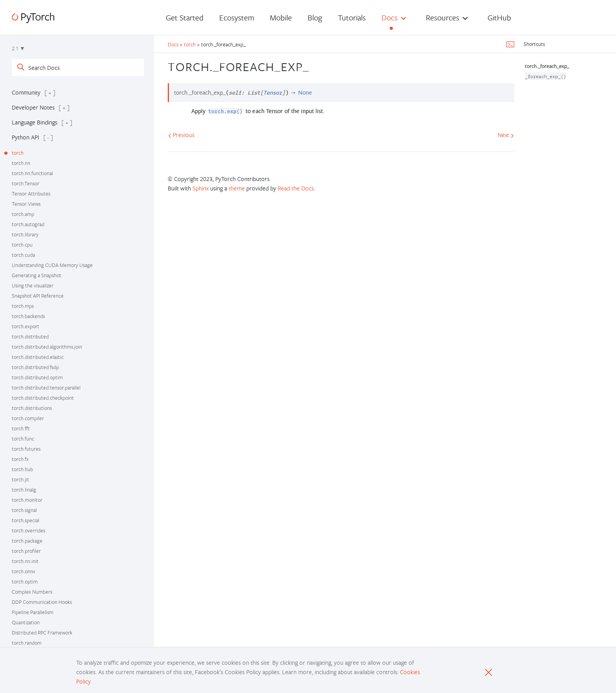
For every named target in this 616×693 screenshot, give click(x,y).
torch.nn (21, 163)
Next (506, 135)
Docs (390, 17)
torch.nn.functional (32, 173)
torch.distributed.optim (37, 377)
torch (18, 153)
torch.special (26, 520)
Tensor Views (26, 204)
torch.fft (21, 428)
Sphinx (201, 188)
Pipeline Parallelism (33, 612)
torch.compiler (28, 418)
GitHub (499, 17)
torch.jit (20, 479)
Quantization (26, 622)
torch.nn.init (25, 561)
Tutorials (352, 17)
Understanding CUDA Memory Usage (52, 265)
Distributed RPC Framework (42, 633)
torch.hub (22, 469)
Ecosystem (237, 17)
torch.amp (23, 214)
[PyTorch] (33, 18)
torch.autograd (28, 224)
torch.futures (26, 449)
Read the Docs (296, 188)
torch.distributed (30, 336)
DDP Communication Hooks (42, 602)
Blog (315, 17)
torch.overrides (28, 530)
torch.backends (28, 316)
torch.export (26, 326)
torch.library (25, 234)
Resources (443, 17)
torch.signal (24, 510)
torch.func (23, 439)
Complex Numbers (32, 592)
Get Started (185, 17)
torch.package (27, 541)
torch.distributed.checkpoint (43, 398)
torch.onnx (24, 571)
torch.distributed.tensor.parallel (46, 388)
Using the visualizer (33, 285)
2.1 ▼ (18, 48)
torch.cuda (23, 255)
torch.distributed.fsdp (35, 367)
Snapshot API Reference (38, 296)
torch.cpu (22, 245)
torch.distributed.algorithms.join (47, 347)
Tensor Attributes (31, 194)
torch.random (27, 643)
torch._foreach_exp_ (547, 66)
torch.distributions (32, 408)
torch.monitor (27, 500)
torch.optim (25, 581)
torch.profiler (26, 551)
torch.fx (20, 459)
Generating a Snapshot (37, 275)
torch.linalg (24, 490)
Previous (181, 135)
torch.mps (23, 306)
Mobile (281, 17)
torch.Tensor (26, 183)
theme (237, 188)
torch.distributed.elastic (38, 357)
